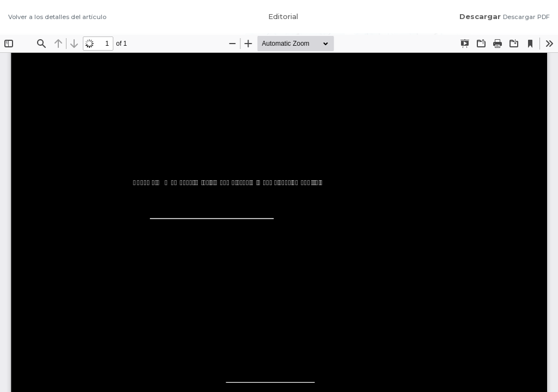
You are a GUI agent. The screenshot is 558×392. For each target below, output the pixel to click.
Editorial (283, 16)
